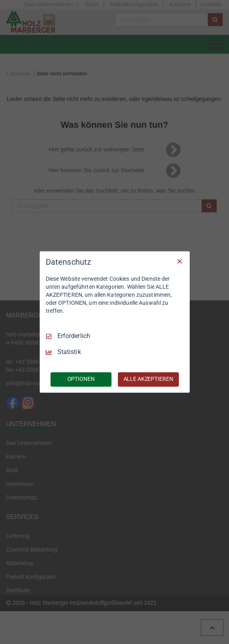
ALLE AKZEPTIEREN (148, 379)
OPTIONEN (81, 379)
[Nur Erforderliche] (180, 261)
